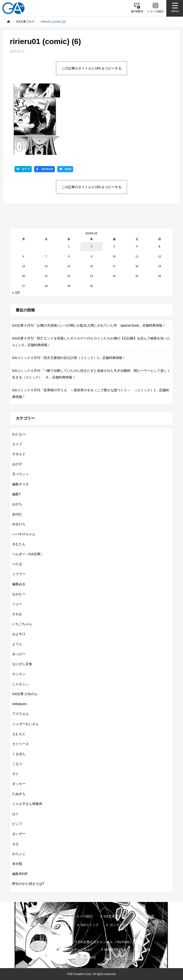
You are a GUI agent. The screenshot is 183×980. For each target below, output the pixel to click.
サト (15, 774)
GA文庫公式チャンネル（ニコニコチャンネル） (58, 950)
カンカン (19, 674)
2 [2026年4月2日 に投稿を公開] (91, 246)
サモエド (19, 454)
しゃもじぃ (20, 684)
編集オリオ (20, 484)
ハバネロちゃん (24, 534)
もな (15, 844)
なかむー (19, 594)
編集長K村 (20, 874)
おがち (17, 504)
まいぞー (19, 834)
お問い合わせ (86, 957)
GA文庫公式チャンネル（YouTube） (105, 942)
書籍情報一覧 (52, 916)
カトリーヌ (20, 744)
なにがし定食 (22, 664)
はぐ (15, 814)
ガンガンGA (119, 925)
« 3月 (16, 293)
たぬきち (19, 794)
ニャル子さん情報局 (27, 804)
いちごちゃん (22, 624)
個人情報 (144, 950)
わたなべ (19, 434)
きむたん (19, 544)
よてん (17, 644)
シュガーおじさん (25, 724)
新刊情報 (25, 916)
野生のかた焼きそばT (28, 884)
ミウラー (19, 574)
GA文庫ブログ (114, 916)
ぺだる (17, 564)
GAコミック (90, 925)
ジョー (17, 604)
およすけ (19, 634)
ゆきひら (19, 524)
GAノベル (63, 925)
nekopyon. (20, 704)
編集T (17, 494)
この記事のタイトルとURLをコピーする (91, 68)
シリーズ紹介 (83, 916)
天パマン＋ (20, 474)
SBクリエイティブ (53, 942)
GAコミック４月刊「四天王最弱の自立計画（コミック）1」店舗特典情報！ (69, 358)
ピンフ (17, 824)
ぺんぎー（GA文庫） (28, 554)
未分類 (17, 864)
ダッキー (19, 784)
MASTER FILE (115, 950)
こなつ (17, 764)
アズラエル (20, 714)
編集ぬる (19, 584)
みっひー (19, 654)
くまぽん (19, 754)
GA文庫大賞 (145, 916)
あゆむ (17, 514)
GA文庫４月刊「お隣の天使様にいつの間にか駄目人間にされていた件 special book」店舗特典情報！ (89, 325)
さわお (17, 614)
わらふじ (19, 854)
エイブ (17, 444)
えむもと (19, 734)
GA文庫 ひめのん (25, 694)
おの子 (17, 464)
